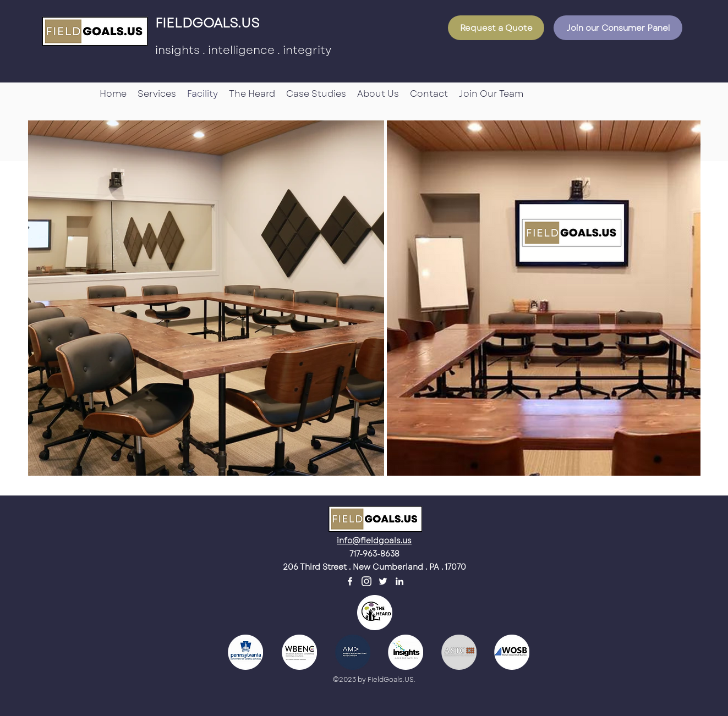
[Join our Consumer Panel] (618, 28)
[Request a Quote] (496, 28)
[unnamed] (366, 581)
